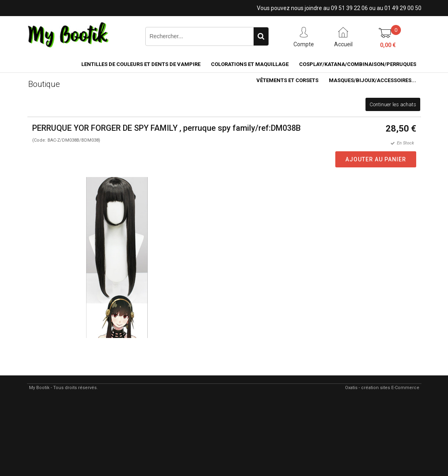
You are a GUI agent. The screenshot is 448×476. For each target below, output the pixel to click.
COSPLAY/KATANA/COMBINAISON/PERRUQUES (358, 64)
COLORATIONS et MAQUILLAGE (250, 64)
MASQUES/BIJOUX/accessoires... (373, 80)
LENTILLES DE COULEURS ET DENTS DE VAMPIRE (141, 64)
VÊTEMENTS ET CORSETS (287, 80)
